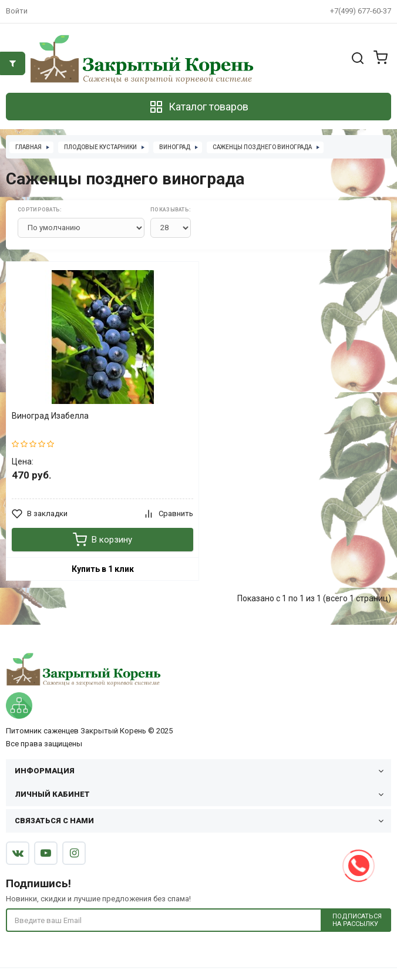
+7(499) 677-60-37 (361, 11)
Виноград (175, 147)
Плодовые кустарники (100, 147)
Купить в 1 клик (103, 569)
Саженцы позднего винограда (262, 147)
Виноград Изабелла (50, 416)
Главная (28, 147)
